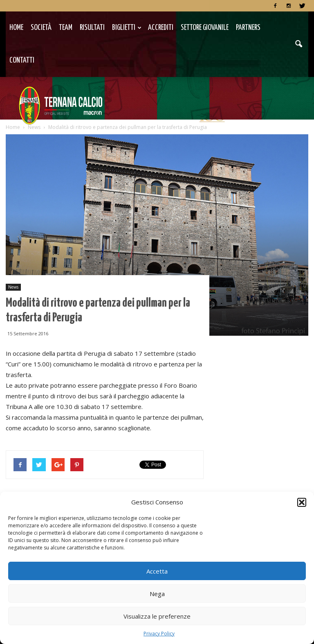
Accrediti (161, 28)
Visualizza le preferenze (157, 616)
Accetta (157, 571)
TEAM (66, 28)
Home (16, 28)
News (13, 287)
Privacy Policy (159, 634)
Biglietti (127, 28)
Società (41, 28)
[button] (302, 502)
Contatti (22, 60)
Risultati (92, 28)
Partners (248, 28)
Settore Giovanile (205, 28)
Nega (157, 594)
